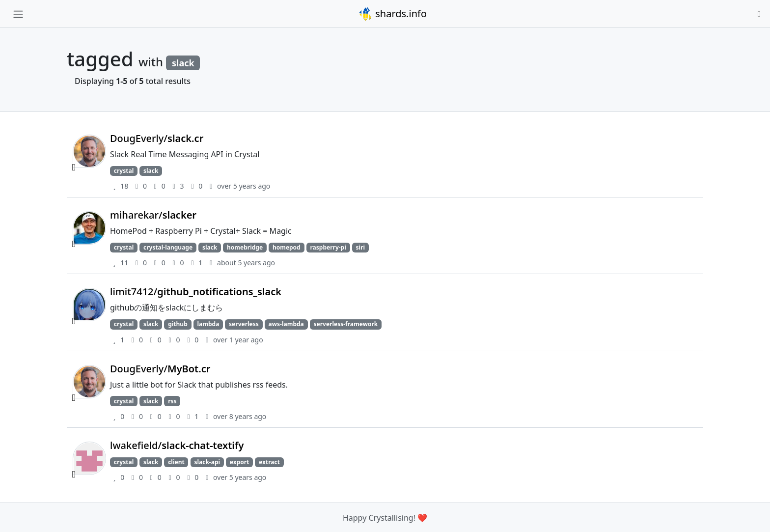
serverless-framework (346, 324)
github (178, 324)
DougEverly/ (157, 138)
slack (151, 171)
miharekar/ (153, 215)
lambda (208, 324)
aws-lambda (286, 324)
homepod (287, 247)
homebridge (245, 247)
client (176, 462)
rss (172, 401)
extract (269, 462)
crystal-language (168, 247)
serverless (244, 324)
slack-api (207, 462)
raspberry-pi (328, 247)
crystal (124, 171)
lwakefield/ (177, 445)
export (240, 462)
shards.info (392, 14)
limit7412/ (196, 292)
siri (361, 247)
